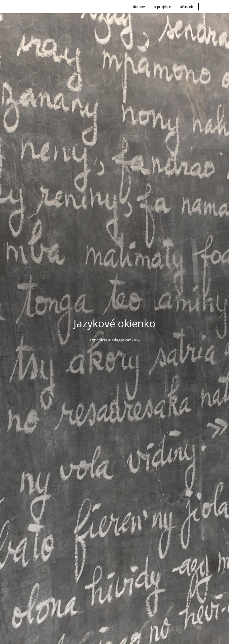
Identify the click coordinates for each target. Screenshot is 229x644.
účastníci (187, 7)
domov (139, 7)
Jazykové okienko (114, 323)
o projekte (162, 7)
